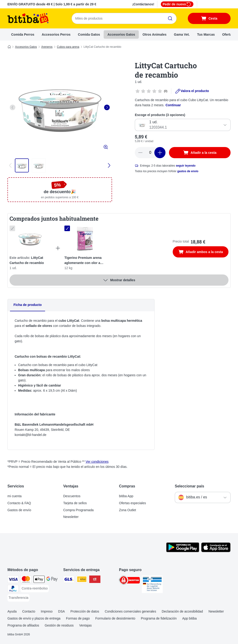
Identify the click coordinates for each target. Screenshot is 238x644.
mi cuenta (15, 496)
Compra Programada (78, 510)
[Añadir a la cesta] (200, 153)
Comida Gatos (89, 34)
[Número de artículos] (150, 153)
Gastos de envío (19, 510)
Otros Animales (154, 34)
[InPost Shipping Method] (82, 580)
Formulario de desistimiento (115, 618)
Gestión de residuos (59, 625)
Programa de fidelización (159, 618)
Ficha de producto (28, 305)
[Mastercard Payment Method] (26, 580)
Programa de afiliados (23, 625)
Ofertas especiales (132, 503)
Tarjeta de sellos (75, 503)
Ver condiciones (97, 462)
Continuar (173, 105)
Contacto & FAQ (19, 503)
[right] (107, 107)
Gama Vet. (182, 34)
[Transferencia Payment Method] (18, 598)
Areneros (47, 47)
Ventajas (86, 625)
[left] (13, 107)
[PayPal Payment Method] (13, 589)
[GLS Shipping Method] (69, 580)
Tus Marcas (206, 34)
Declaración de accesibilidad (182, 611)
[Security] (129, 581)
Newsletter (71, 517)
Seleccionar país (189, 486)
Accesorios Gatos (121, 34)
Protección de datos (85, 611)
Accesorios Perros (56, 34)
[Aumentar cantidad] (160, 153)
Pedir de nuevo (177, 4)
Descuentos (72, 496)
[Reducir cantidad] (140, 153)
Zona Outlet (127, 510)
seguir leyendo (186, 166)
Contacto (29, 611)
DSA (61, 611)
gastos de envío (188, 171)
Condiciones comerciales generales (131, 611)
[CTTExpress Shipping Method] (95, 580)
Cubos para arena (68, 47)
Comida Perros (23, 34)
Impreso (47, 611)
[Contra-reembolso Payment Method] (35, 589)
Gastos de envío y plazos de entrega (34, 618)
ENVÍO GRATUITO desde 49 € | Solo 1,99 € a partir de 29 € (52, 4)
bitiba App (126, 496)
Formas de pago (78, 618)
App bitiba (189, 618)
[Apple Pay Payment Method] (39, 580)
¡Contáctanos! (143, 4)
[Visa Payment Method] (13, 580)
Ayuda (12, 611)
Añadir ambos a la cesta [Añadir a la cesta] (203, 252)
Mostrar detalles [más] (119, 280)
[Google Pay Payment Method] (52, 580)
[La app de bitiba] (183, 551)
